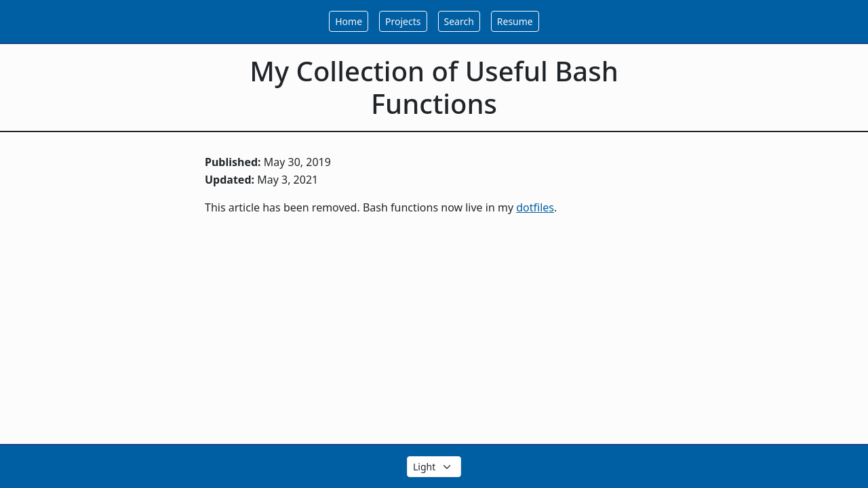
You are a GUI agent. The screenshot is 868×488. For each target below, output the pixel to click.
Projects (403, 21)
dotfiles (535, 207)
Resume (515, 21)
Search (459, 21)
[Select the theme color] (434, 467)
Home (349, 21)
